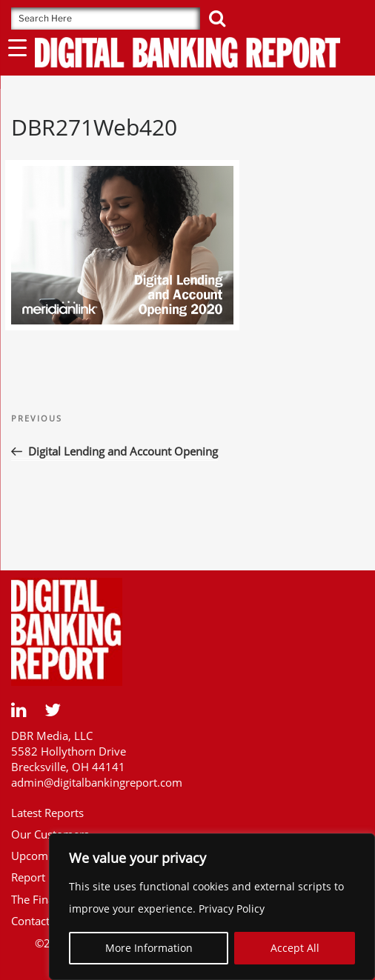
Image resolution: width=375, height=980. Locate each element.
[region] (212, 907)
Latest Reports (47, 813)
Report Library (48, 877)
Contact (30, 921)
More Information (149, 948)
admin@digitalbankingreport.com (97, 782)
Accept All (295, 948)
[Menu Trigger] (17, 47)
